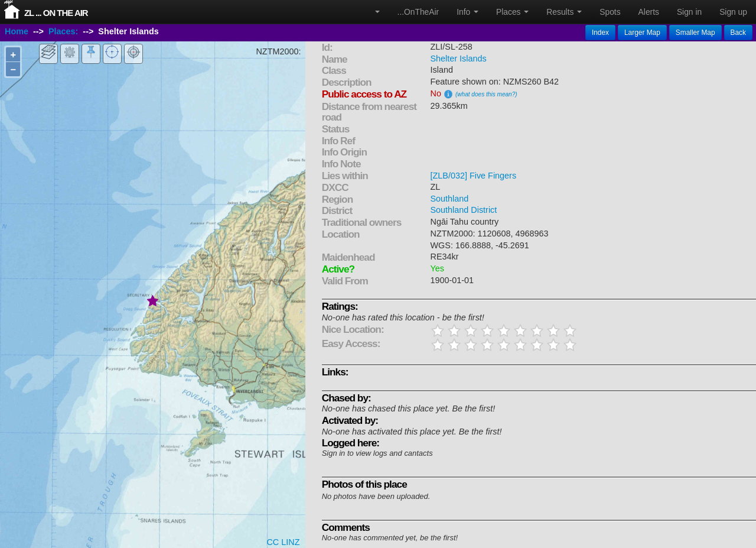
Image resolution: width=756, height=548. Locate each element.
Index (600, 33)
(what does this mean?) (486, 94)
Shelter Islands (459, 59)
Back (738, 33)
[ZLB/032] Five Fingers (474, 176)
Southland (450, 199)
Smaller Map (695, 33)
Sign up (733, 12)
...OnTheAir (418, 12)
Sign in (689, 12)
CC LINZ (283, 542)
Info (467, 12)
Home (17, 31)
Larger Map (642, 33)
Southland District (464, 210)
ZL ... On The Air (56, 13)
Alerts (649, 12)
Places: (63, 31)
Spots (610, 12)
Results (564, 12)
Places (512, 12)
